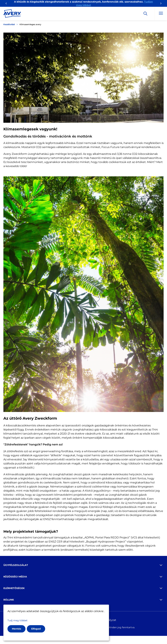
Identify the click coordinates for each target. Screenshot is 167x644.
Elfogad (36, 629)
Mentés (16, 629)
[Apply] (145, 14)
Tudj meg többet (17, 620)
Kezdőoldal (9, 24)
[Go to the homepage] (12, 14)
